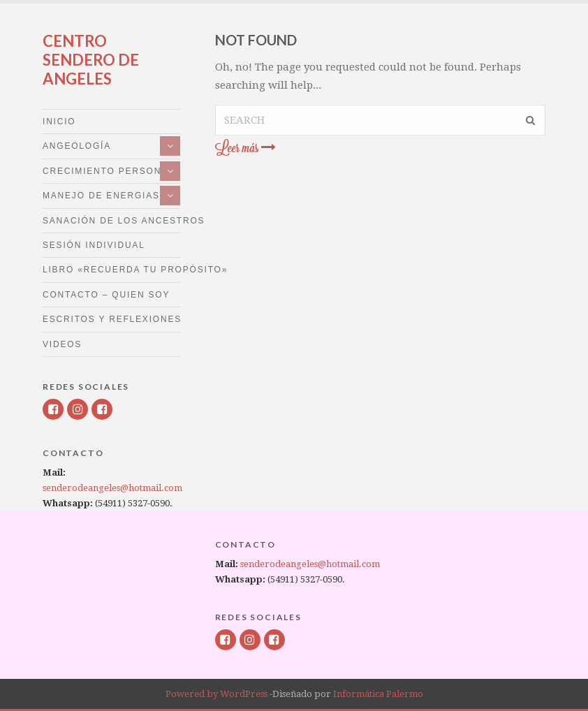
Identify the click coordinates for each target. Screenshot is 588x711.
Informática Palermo (378, 694)
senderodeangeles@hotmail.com (112, 488)
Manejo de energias (101, 196)
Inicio (59, 122)
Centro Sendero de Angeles (91, 60)
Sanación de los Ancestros (111, 221)
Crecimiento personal (108, 171)
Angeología (77, 146)
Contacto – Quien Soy (106, 295)
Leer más (245, 148)
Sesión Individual (94, 245)
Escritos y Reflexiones (111, 319)
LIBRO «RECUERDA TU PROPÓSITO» (111, 270)
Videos (62, 344)
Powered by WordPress (216, 694)
